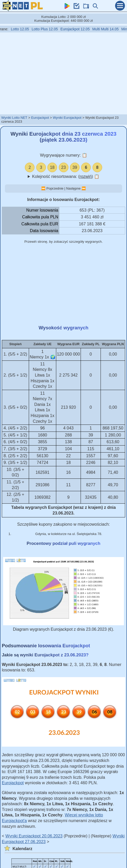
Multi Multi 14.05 (108, 29)
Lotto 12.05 (23, 29)
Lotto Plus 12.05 (47, 29)
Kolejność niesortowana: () (66, 176)
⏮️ (43, 188)
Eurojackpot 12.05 (78, 29)
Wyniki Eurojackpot (67, 118)
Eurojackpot (40, 118)
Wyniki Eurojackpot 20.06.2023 (34, 836)
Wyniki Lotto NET (14, 118)
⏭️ (84, 188)
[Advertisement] (63, 73)
